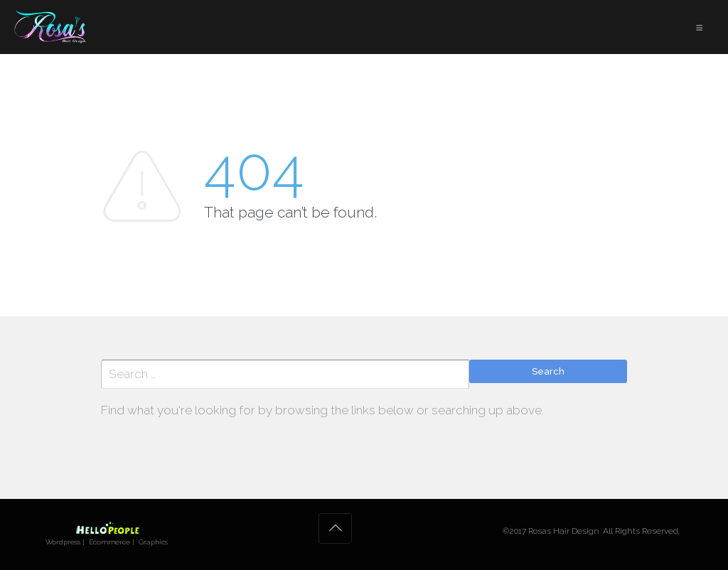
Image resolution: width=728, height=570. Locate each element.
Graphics (153, 542)
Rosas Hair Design (564, 531)
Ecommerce (109, 542)
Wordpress (63, 542)
